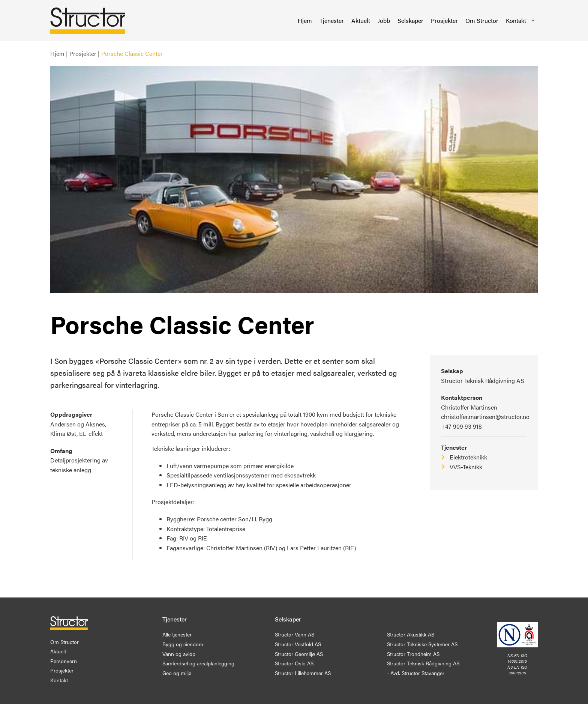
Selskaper (410, 20)
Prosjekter (444, 20)
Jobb (384, 20)
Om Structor (482, 20)
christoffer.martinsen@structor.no (485, 417)
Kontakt (521, 21)
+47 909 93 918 (461, 426)
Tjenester (332, 20)
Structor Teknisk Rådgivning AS (483, 381)
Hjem (305, 20)
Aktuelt (361, 20)
